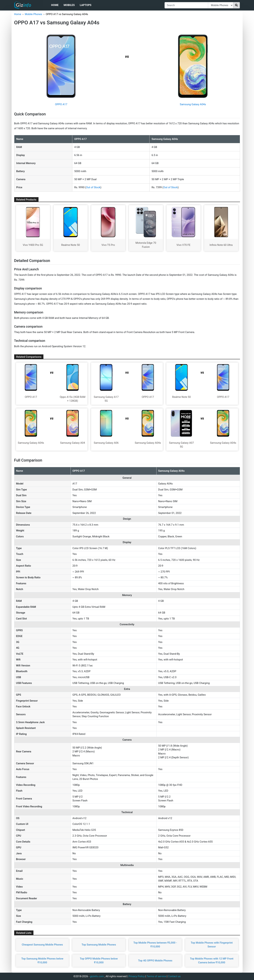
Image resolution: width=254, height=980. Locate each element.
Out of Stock (93, 187)
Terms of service (156, 976)
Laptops (86, 5)
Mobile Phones (33, 14)
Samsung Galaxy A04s (193, 104)
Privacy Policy (137, 976)
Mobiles (69, 5)
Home (55, 5)
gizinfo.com (97, 976)
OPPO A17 (61, 104)
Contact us (174, 976)
